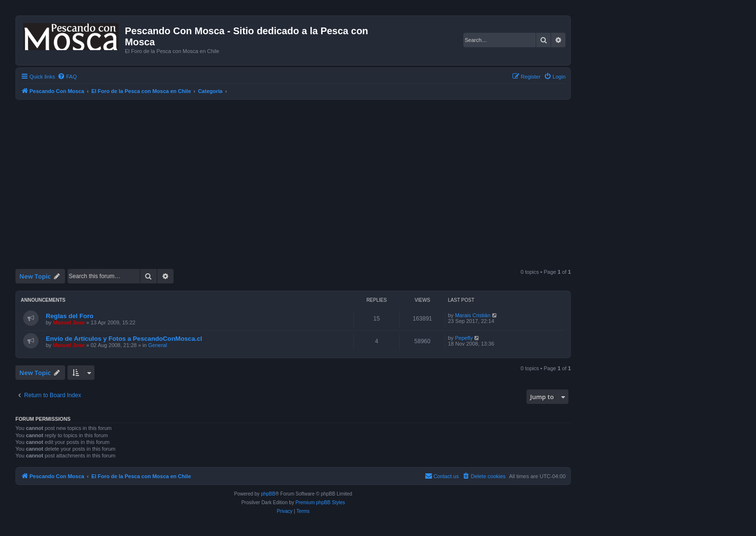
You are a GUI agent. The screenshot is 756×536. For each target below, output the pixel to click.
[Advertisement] (305, 193)
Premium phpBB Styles (320, 502)
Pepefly (464, 338)
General (157, 345)
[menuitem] (67, 77)
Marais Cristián (473, 315)
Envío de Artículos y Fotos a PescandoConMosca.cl (124, 339)
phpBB (268, 494)
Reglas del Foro (70, 316)
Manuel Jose (69, 322)
